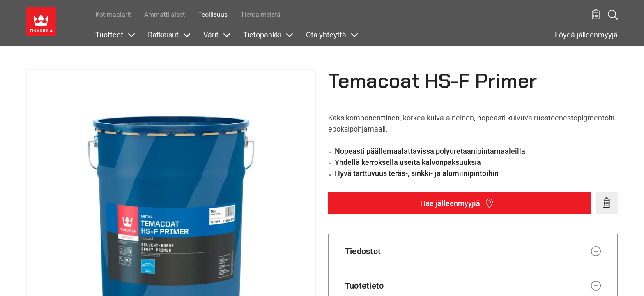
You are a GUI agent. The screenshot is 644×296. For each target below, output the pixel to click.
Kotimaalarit (113, 15)
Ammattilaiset (164, 15)
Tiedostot (363, 251)
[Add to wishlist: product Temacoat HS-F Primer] (607, 203)
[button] (596, 15)
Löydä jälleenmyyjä (586, 35)
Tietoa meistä (261, 15)
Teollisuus (213, 15)
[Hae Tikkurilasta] (613, 15)
